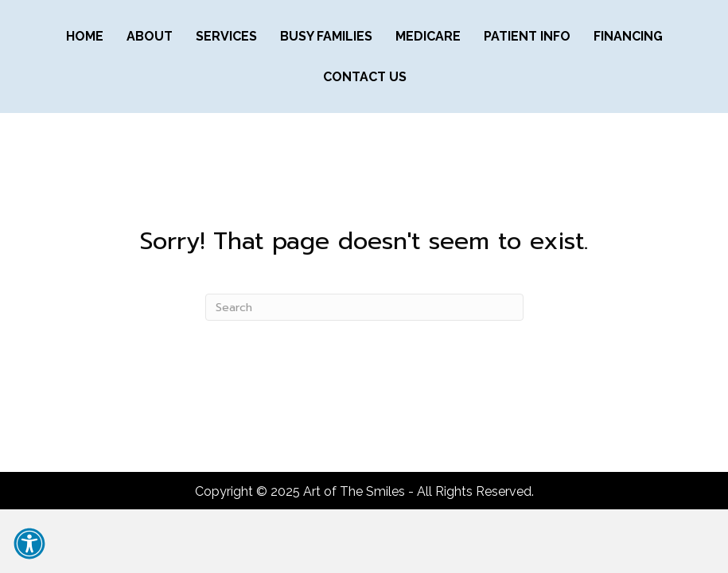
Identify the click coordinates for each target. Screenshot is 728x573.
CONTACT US (365, 77)
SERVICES (226, 36)
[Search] (364, 307)
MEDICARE (428, 36)
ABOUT (150, 36)
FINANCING (628, 36)
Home (85, 36)
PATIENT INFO (527, 36)
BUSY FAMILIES (326, 36)
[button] (29, 544)
